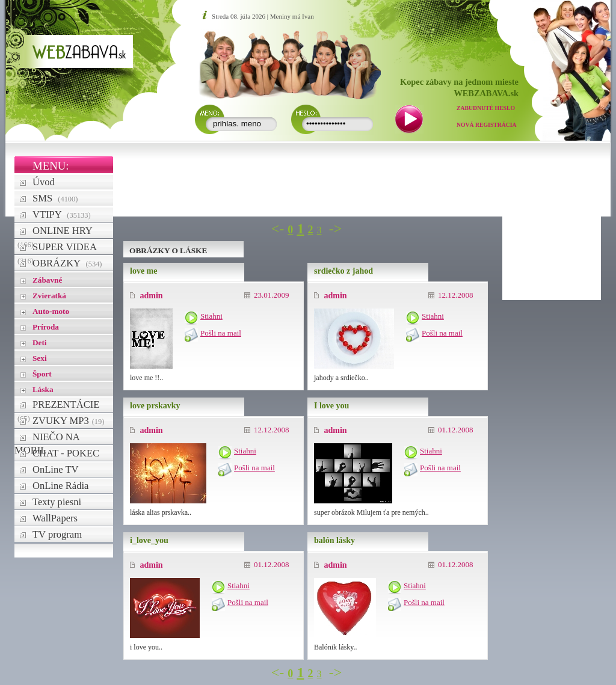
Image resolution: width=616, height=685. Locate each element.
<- (278, 229)
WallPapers (55, 518)
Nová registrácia (487, 125)
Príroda (46, 327)
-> (336, 229)
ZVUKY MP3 (68, 421)
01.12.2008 (451, 430)
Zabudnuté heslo (486, 108)
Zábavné (47, 280)
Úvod (44, 182)
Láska (43, 389)
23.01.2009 (267, 295)
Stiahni (211, 316)
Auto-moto (51, 311)
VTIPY (62, 214)
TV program (57, 534)
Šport (42, 374)
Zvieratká (49, 296)
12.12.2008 (451, 295)
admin (146, 296)
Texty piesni (57, 502)
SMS (55, 198)
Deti (40, 342)
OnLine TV (56, 469)
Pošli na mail (221, 333)
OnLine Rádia (60, 486)
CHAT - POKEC (66, 453)
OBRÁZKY (67, 263)
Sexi (40, 358)
